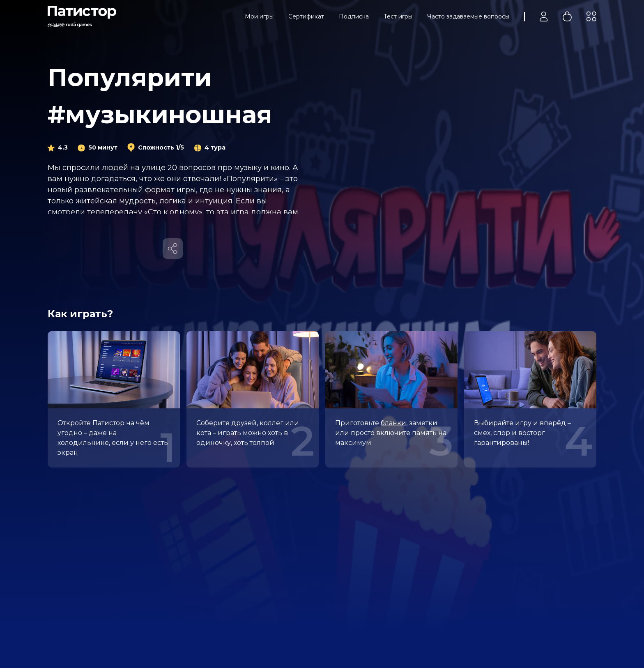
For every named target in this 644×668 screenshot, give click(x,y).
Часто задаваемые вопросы (468, 16)
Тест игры (398, 16)
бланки (393, 423)
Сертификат (306, 16)
